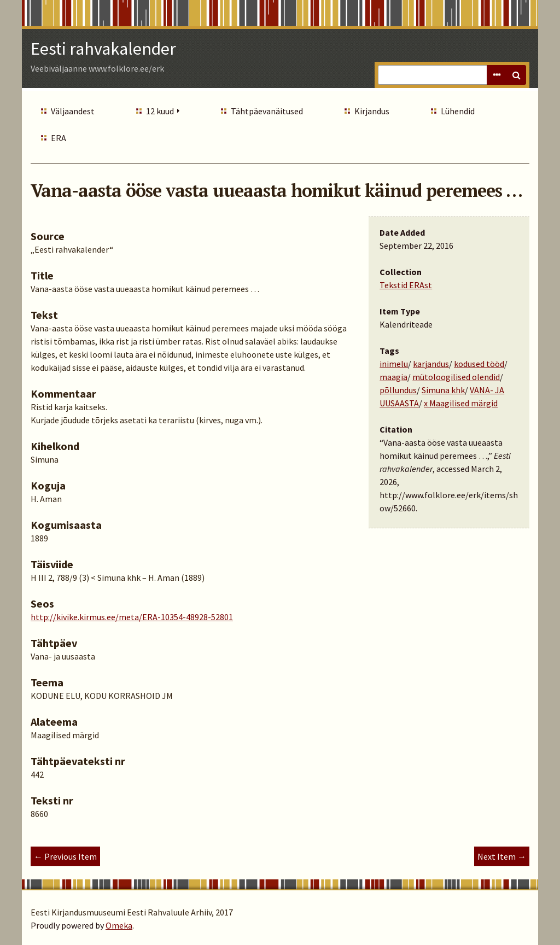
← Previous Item (65, 856)
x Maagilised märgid (461, 403)
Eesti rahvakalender (103, 49)
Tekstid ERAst (406, 285)
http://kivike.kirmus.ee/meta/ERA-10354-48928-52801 (132, 617)
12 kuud (160, 111)
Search (516, 75)
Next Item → (502, 856)
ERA (59, 138)
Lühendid (458, 111)
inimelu (394, 364)
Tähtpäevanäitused (267, 111)
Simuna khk (443, 390)
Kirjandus (372, 111)
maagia (393, 377)
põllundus (398, 390)
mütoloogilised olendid (456, 377)
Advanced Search (497, 75)
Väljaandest (73, 111)
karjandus (431, 364)
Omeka (119, 925)
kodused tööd (479, 364)
